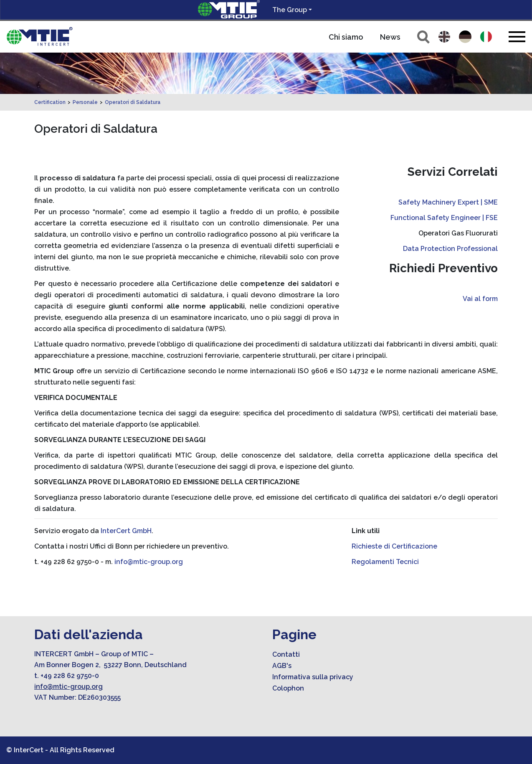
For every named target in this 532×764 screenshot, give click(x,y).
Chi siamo (346, 37)
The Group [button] (290, 10)
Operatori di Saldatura (133, 102)
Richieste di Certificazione (394, 546)
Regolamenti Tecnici (385, 562)
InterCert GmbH (126, 531)
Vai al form (480, 299)
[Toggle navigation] (517, 37)
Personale (85, 102)
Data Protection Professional (450, 249)
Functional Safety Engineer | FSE (444, 218)
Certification (50, 102)
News (390, 37)
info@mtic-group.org (149, 562)
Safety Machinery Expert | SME (448, 202)
